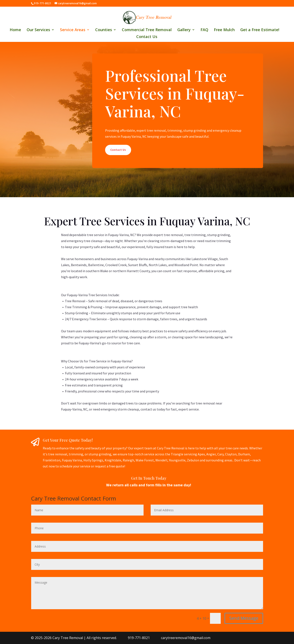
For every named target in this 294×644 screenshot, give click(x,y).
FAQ (204, 30)
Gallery (184, 30)
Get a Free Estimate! (260, 30)
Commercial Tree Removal (147, 30)
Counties (104, 30)
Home (15, 30)
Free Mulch (224, 30)
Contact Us (147, 37)
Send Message (244, 618)
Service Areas (73, 30)
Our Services (38, 30)
